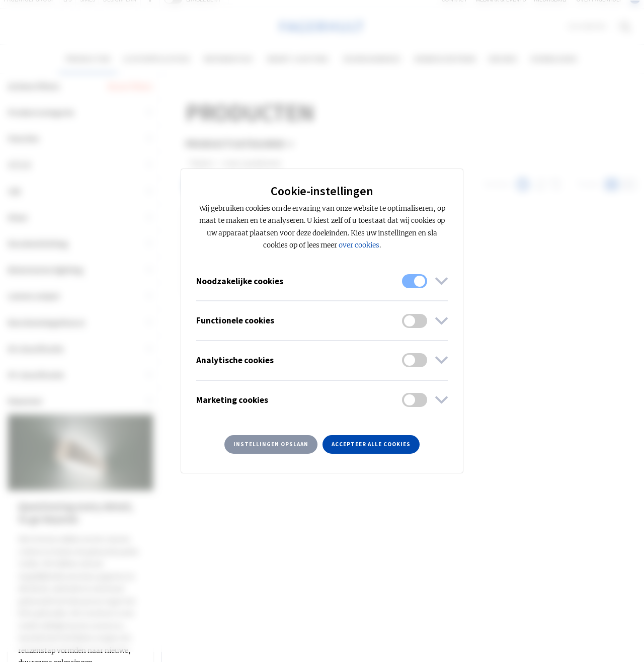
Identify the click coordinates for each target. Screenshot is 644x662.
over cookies (359, 245)
